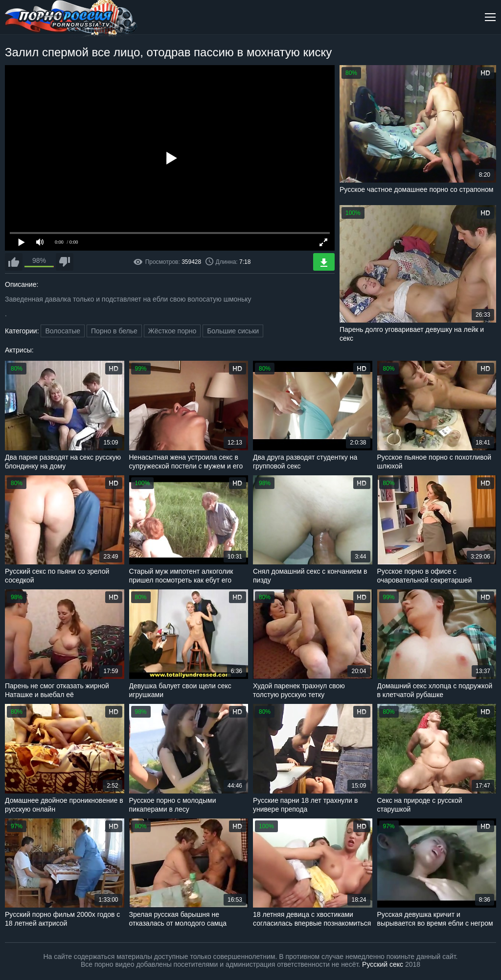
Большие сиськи (233, 331)
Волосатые (63, 331)
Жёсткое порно (172, 331)
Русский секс (383, 964)
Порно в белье (114, 331)
